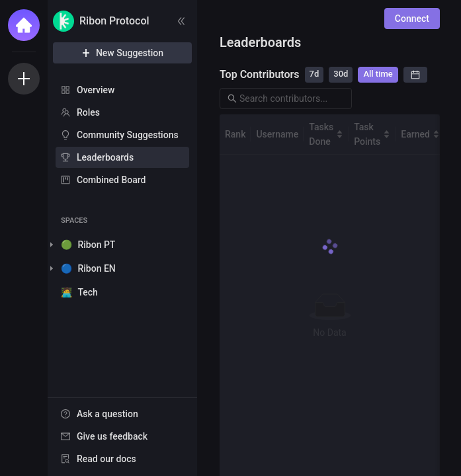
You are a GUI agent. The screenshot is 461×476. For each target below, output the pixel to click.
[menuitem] (122, 90)
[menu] (122, 136)
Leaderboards (105, 157)
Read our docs (106, 459)
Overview (96, 90)
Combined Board (111, 180)
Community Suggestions (128, 135)
